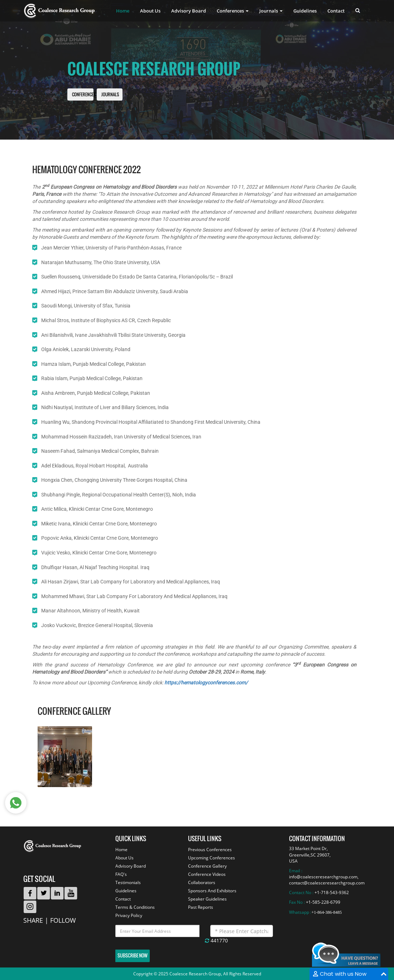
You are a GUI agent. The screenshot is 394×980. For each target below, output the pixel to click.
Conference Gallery (207, 866)
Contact (336, 11)
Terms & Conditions (135, 907)
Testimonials (128, 882)
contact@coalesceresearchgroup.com (327, 883)
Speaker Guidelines (207, 899)
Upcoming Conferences (212, 858)
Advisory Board (189, 11)
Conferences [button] (233, 11)
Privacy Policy (129, 915)
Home (123, 11)
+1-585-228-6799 (323, 902)
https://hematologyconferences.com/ (206, 683)
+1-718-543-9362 (332, 892)
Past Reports (201, 907)
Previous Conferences (210, 850)
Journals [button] (271, 11)
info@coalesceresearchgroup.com (323, 877)
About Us (150, 11)
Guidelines (305, 11)
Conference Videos (207, 874)
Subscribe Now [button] (133, 955)
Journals (110, 95)
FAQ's (121, 874)
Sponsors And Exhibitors (212, 891)
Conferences (84, 95)
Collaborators (202, 882)
